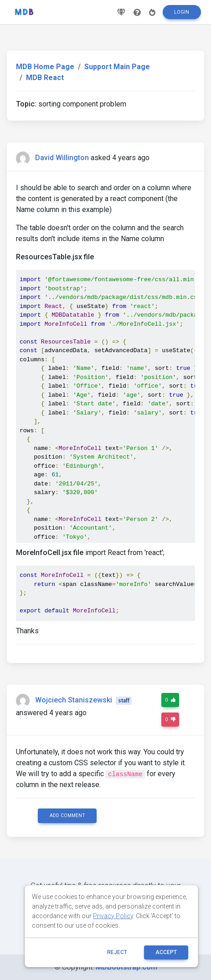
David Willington (62, 158)
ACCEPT (166, 952)
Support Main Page (117, 67)
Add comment (67, 816)
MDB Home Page (45, 67)
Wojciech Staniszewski (74, 700)
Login (182, 12)
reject (117, 952)
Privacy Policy (113, 916)
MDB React (45, 78)
